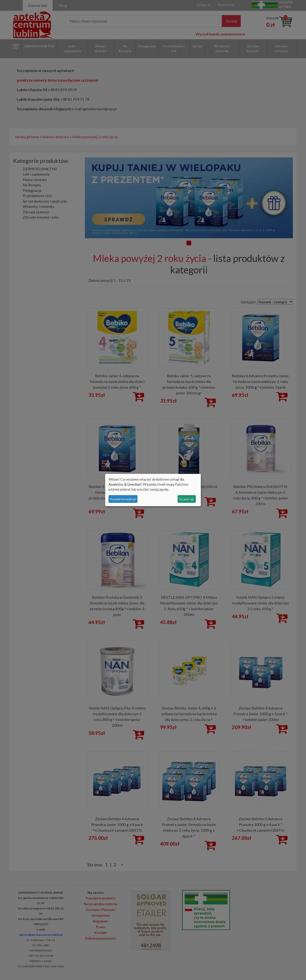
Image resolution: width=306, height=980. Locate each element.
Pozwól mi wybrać (123, 499)
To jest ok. (187, 499)
